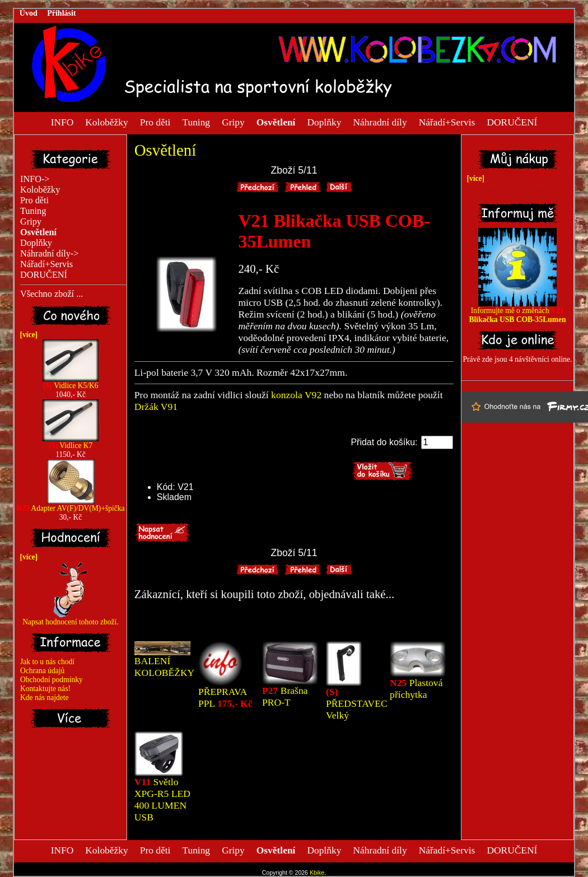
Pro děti (155, 122)
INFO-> (35, 179)
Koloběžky (106, 122)
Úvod (29, 13)
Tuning (196, 122)
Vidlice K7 (71, 442)
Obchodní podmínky (52, 680)
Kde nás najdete (45, 698)
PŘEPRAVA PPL (225, 698)
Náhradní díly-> (49, 254)
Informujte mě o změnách (517, 312)
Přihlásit (61, 13)
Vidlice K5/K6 (71, 382)
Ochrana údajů (42, 671)
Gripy (233, 122)
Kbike (317, 873)
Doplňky (324, 122)
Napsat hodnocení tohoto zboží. (71, 619)
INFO (62, 122)
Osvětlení (165, 150)
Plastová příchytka (416, 689)
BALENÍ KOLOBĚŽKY (165, 667)
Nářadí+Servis (447, 122)
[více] (27, 335)
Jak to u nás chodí (47, 662)
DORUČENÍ (512, 122)
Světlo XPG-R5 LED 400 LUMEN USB (162, 799)
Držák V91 (156, 407)
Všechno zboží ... (52, 294)
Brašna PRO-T (285, 696)
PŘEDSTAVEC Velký (357, 703)
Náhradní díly (380, 122)
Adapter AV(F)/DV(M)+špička (70, 505)
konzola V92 (296, 395)
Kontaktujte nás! (45, 689)
